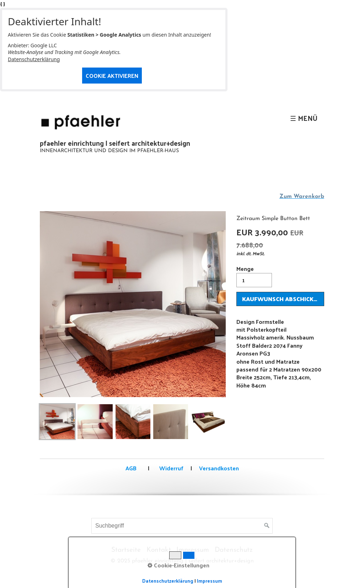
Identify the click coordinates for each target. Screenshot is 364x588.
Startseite (126, 550)
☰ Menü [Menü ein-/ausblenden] (304, 118)
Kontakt (159, 550)
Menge (254, 275)
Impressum (193, 550)
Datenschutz (234, 550)
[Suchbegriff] (182, 526)
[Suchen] (267, 526)
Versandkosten (219, 468)
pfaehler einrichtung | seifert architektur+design (115, 143)
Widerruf (171, 468)
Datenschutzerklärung (34, 59)
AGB (131, 468)
